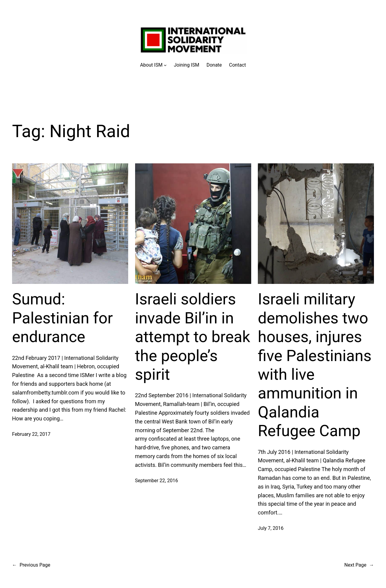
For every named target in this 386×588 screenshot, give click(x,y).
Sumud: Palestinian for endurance (62, 318)
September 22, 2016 (157, 481)
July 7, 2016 (271, 528)
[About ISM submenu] (153, 65)
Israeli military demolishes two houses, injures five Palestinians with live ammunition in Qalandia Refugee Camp (315, 365)
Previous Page (31, 565)
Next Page (359, 565)
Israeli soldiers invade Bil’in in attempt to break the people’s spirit (193, 337)
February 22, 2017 (31, 434)
